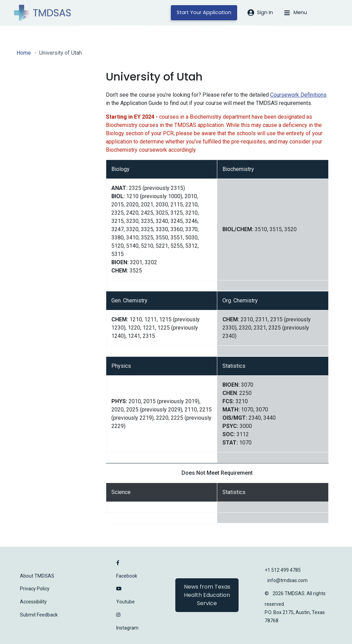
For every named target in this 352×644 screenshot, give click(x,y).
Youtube (125, 602)
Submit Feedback (39, 615)
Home (24, 53)
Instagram (127, 628)
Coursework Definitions (298, 95)
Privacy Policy (35, 589)
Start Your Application (204, 12)
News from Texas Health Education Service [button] (207, 595)
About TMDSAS (37, 576)
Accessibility (33, 602)
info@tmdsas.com (288, 580)
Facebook (127, 576)
